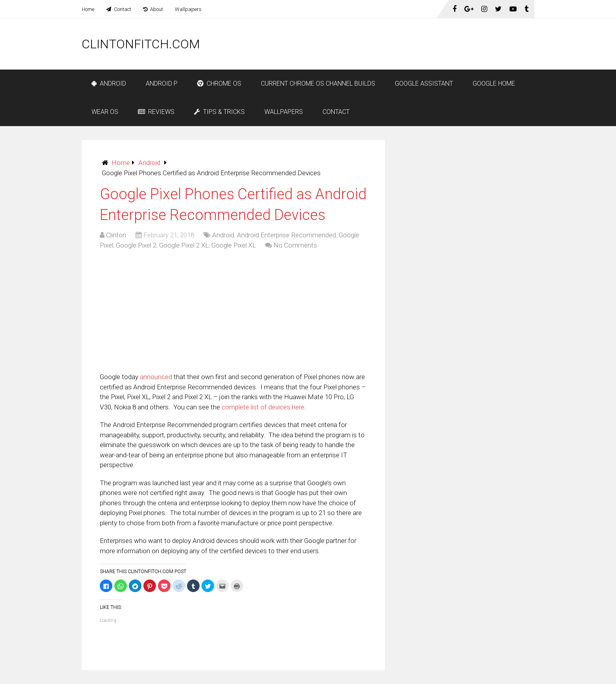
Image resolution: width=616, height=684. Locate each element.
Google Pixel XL (234, 245)
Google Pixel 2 (136, 245)
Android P (162, 83)
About (153, 9)
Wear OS (105, 112)
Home (88, 9)
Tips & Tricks (219, 112)
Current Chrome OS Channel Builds (318, 83)
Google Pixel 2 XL (184, 245)
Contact (119, 9)
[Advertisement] (391, 44)
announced (156, 377)
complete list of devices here (263, 407)
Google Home (494, 83)
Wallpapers (188, 9)
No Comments (295, 245)
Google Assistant (424, 83)
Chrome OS (219, 83)
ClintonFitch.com (141, 44)
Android (109, 83)
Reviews (156, 112)
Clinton (116, 235)
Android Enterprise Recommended (286, 235)
